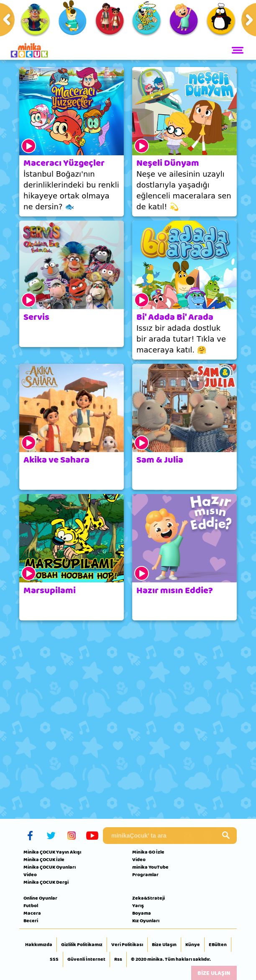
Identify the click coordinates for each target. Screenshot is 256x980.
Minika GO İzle (148, 852)
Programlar (145, 875)
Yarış (138, 905)
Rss (118, 959)
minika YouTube (150, 867)
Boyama (142, 913)
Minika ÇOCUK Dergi (46, 882)
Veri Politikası (127, 945)
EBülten (218, 945)
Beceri (31, 921)
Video (30, 875)
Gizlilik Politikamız (82, 945)
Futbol (31, 905)
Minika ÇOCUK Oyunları (50, 867)
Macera (32, 913)
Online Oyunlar (40, 898)
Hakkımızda (39, 945)
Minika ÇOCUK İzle (44, 859)
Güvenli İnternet (86, 959)
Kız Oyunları (146, 921)
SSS (54, 959)
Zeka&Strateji (148, 898)
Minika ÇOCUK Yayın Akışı (52, 852)
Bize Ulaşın (164, 945)
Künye (193, 945)
